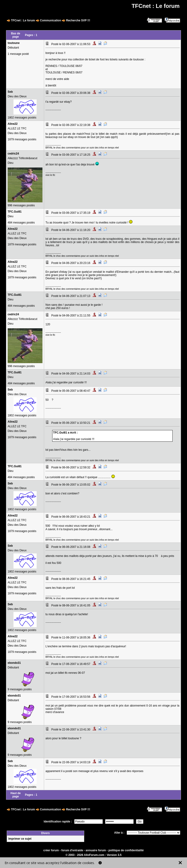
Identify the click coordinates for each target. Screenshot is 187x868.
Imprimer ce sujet (20, 839)
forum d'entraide (72, 850)
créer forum (51, 850)
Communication (50, 20)
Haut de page (16, 795)
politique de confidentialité (126, 850)
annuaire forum (96, 850)
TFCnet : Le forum (23, 20)
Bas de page (16, 35)
